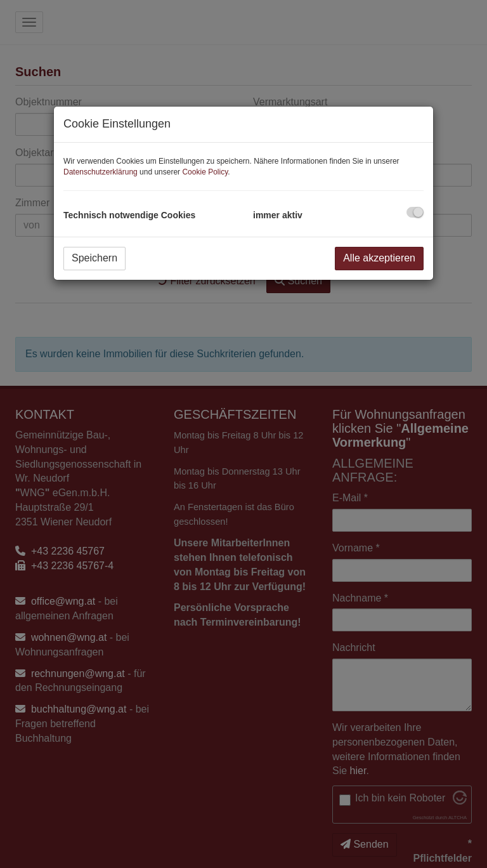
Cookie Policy (205, 172)
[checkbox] (415, 212)
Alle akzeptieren (379, 258)
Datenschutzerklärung (101, 172)
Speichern (94, 258)
